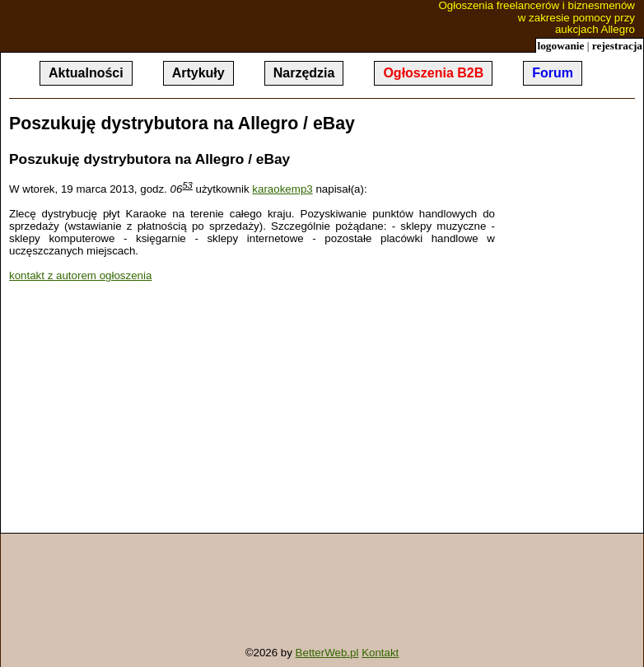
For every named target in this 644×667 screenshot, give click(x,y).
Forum (553, 73)
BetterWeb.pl (327, 653)
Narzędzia (304, 73)
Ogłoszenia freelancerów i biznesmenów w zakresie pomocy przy (500, 18)
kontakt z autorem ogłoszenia (80, 275)
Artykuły (198, 73)
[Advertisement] (147, 409)
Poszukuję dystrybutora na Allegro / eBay (182, 124)
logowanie (560, 46)
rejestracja (617, 46)
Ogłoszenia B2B (433, 73)
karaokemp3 (282, 189)
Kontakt (380, 653)
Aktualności (86, 73)
